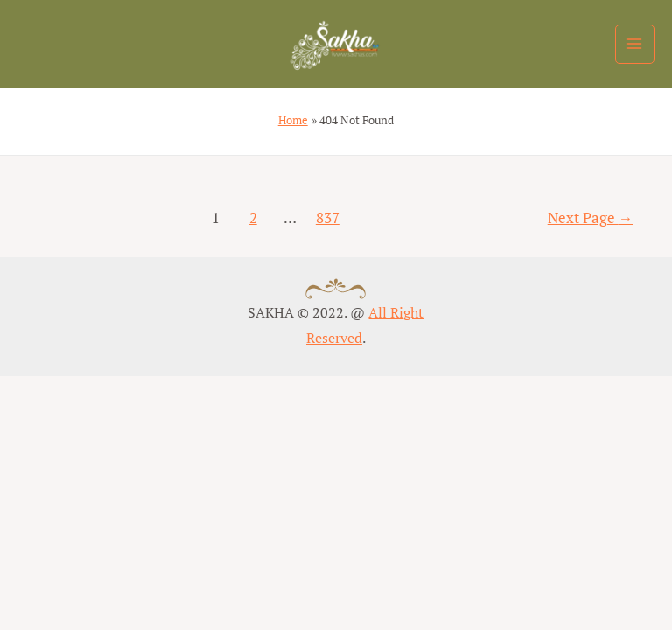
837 (328, 218)
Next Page (591, 218)
